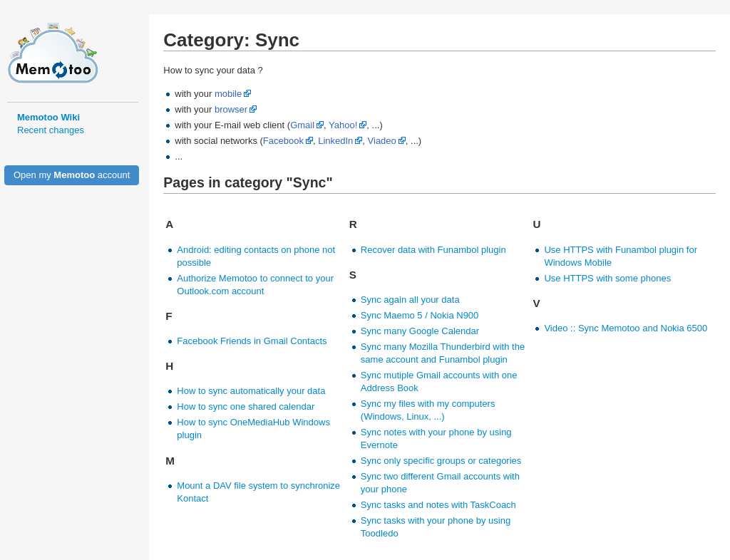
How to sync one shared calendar (246, 406)
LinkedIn (335, 141)
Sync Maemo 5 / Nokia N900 (420, 315)
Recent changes (51, 130)
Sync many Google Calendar (420, 331)
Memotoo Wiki (48, 117)
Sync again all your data (410, 300)
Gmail (302, 125)
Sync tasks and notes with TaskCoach (438, 505)
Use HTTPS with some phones (607, 278)
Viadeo (382, 141)
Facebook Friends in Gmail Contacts (252, 341)
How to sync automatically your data (251, 391)
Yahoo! (343, 125)
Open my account (72, 175)
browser (231, 109)
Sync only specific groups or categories (441, 461)
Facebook (283, 141)
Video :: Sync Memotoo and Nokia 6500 (626, 328)
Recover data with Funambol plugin (433, 250)
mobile (228, 94)
